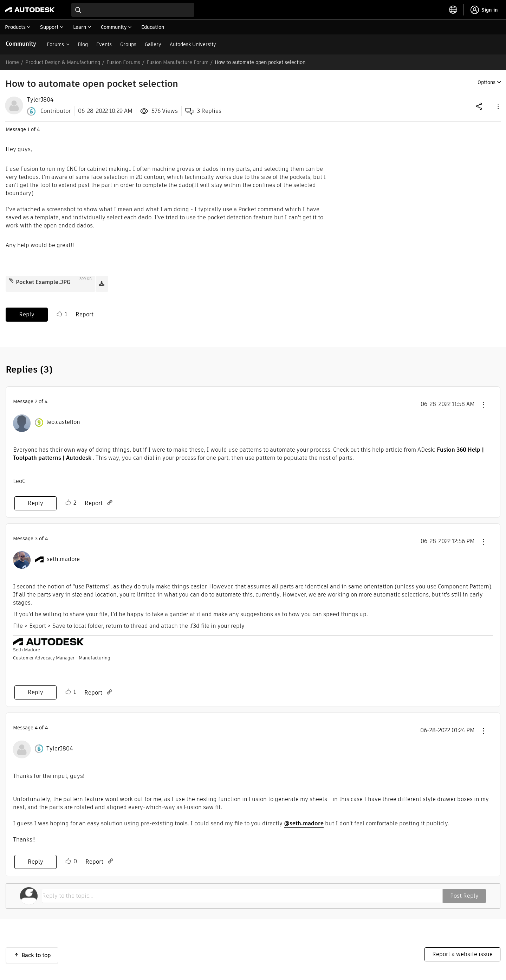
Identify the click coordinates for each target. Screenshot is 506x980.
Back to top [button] (36, 955)
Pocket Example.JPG (43, 282)
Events (104, 44)
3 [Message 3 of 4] (36, 539)
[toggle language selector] (453, 10)
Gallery (153, 44)
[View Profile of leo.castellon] (63, 422)
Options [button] (486, 82)
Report (85, 314)
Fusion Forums (123, 62)
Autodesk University (193, 44)
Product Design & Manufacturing (63, 62)
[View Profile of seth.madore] (63, 559)
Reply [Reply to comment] (35, 503)
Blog (83, 44)
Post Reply (464, 896)
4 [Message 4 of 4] (36, 728)
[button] (498, 106)
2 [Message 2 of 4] (36, 401)
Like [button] (59, 314)
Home (12, 62)
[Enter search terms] (133, 10)
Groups (128, 44)
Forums (55, 44)
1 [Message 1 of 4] (28, 129)
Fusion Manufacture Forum (177, 62)
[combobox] (133, 10)
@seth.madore (304, 823)
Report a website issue (462, 954)
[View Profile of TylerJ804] (40, 100)
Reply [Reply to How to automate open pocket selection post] (27, 314)
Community (21, 44)
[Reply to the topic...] (242, 896)
